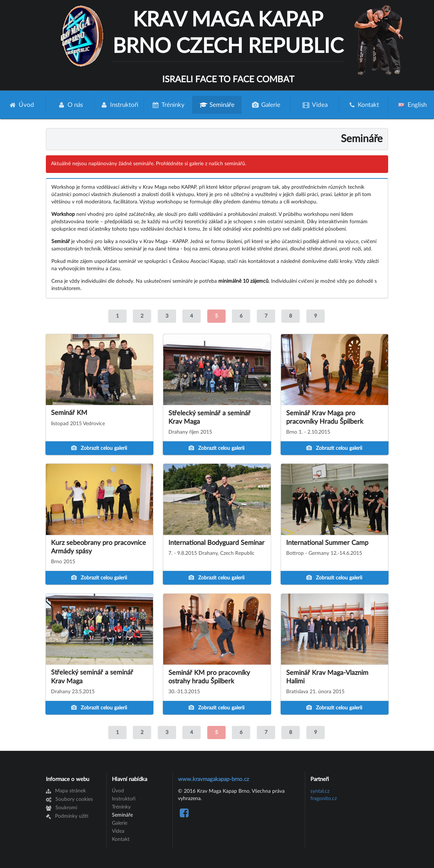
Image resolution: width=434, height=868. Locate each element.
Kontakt (364, 105)
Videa (315, 105)
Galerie (266, 105)
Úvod (118, 791)
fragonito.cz (324, 799)
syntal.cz (320, 791)
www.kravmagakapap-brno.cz (214, 779)
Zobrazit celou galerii (99, 448)
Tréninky (168, 105)
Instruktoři (119, 105)
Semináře (217, 105)
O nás (70, 105)
